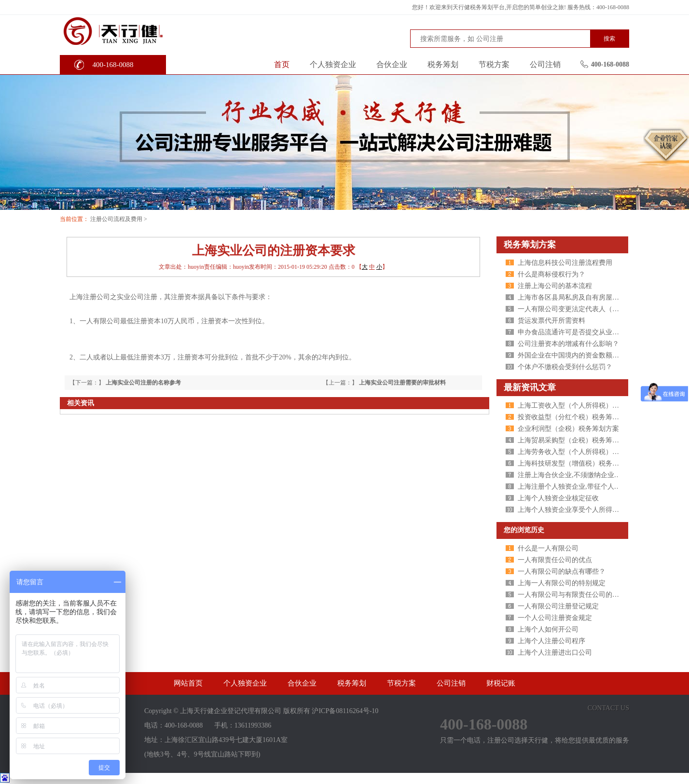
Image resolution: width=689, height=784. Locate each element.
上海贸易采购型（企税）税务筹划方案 (575, 440)
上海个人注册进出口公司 (555, 653)
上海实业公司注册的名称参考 (143, 383)
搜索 (609, 39)
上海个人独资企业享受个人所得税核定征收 (582, 510)
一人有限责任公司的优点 (555, 560)
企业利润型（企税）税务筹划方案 (568, 429)
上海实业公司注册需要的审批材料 (402, 383)
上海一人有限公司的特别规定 (562, 583)
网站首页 (188, 683)
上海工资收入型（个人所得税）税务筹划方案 (585, 406)
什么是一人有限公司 (548, 548)
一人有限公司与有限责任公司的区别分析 (579, 595)
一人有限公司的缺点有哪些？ (562, 571)
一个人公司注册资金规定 (555, 618)
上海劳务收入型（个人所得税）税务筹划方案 (585, 452)
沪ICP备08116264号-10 (345, 711)
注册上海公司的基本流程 (555, 286)
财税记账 (501, 683)
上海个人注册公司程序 (551, 641)
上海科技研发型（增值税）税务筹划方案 (579, 463)
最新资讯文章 (530, 387)
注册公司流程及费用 (116, 219)
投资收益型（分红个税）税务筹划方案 (575, 417)
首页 (282, 64)
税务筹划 (443, 64)
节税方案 (494, 64)
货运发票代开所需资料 (551, 321)
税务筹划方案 (530, 245)
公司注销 (545, 64)
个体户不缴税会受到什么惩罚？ (565, 367)
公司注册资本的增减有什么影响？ (568, 344)
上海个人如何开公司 (548, 629)
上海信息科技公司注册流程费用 (565, 263)
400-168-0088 (113, 65)
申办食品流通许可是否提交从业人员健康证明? (587, 332)
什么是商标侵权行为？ (551, 274)
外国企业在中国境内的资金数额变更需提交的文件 (592, 355)
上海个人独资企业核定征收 (558, 498)
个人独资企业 (333, 64)
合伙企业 (392, 64)
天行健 (132, 30)
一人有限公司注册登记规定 (558, 606)
